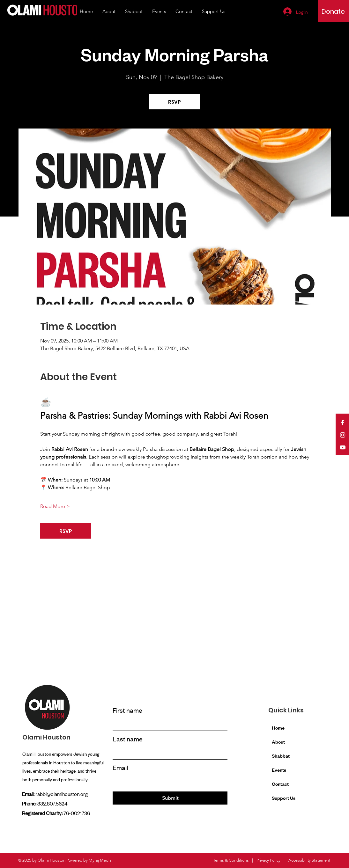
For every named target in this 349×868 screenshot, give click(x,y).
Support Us (284, 798)
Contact (280, 784)
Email (120, 767)
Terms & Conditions (231, 860)
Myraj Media (100, 860)
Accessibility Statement (309, 860)
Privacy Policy (268, 860)
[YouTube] (343, 447)
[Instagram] (343, 435)
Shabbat (281, 756)
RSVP (174, 102)
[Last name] (168, 753)
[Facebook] (343, 423)
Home (278, 728)
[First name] (168, 724)
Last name (128, 739)
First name (127, 710)
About (278, 742)
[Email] (168, 782)
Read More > (55, 506)
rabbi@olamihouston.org (62, 794)
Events (279, 770)
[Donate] (333, 11)
